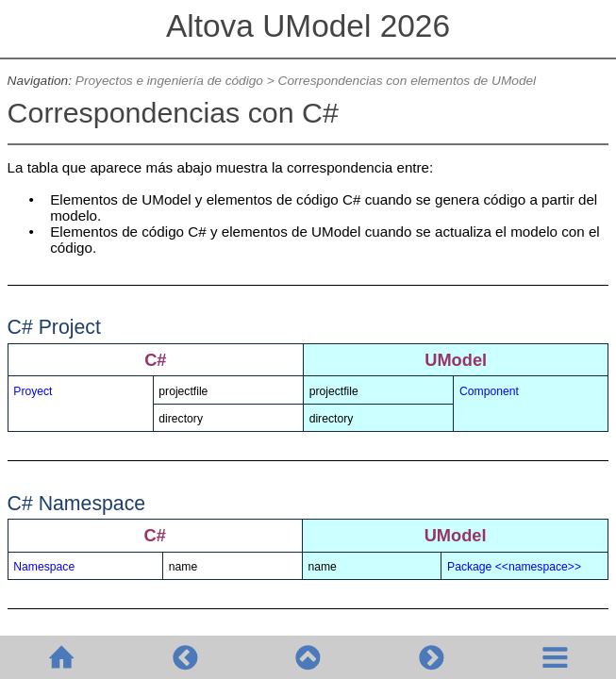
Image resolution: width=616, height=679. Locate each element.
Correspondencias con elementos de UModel (408, 81)
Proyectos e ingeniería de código (169, 81)
